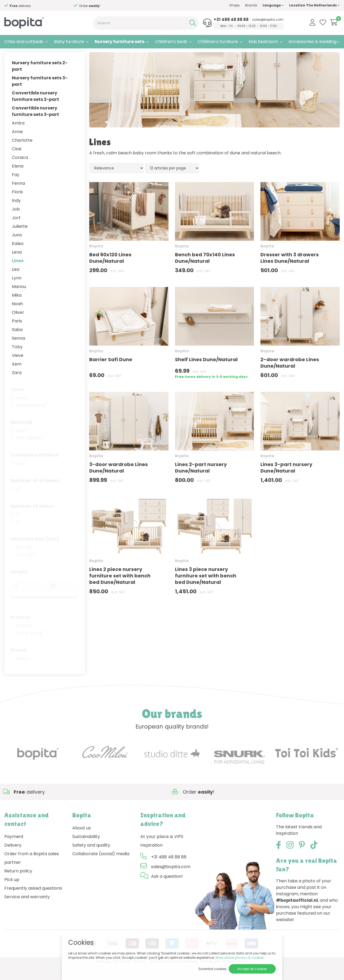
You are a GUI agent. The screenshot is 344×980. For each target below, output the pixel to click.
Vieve (18, 370)
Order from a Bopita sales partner (32, 872)
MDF (22, 445)
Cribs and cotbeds (24, 42)
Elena (18, 180)
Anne (17, 146)
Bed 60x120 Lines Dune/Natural (110, 272)
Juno (17, 249)
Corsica (20, 172)
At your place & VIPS (162, 851)
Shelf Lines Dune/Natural (206, 374)
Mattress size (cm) (35, 553)
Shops (234, 5)
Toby (17, 361)
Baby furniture (69, 42)
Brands (251, 5)
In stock (21, 631)
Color (18, 404)
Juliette (20, 241)
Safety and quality (91, 859)
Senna (18, 352)
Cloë (17, 163)
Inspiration (151, 859)
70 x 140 (26, 569)
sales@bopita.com (268, 20)
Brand (19, 664)
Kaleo (18, 258)
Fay (16, 189)
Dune (23, 412)
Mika (17, 309)
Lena (17, 266)
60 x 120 (26, 562)
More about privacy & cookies (240, 958)
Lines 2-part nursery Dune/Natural (201, 482)
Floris (17, 206)
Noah (17, 318)
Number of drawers (36, 495)
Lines (18, 275)
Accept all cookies (252, 969)
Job (16, 223)
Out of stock (31, 647)
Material (21, 436)
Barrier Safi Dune (111, 374)
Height (19, 586)
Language (273, 5)
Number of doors (32, 520)
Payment (14, 851)
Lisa (16, 284)
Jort (16, 232)
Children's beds (171, 42)
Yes (21, 478)
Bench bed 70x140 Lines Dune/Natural (205, 272)
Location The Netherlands (314, 5)
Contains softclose (35, 469)
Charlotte (22, 155)
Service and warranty (27, 911)
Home (10, 55)
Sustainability (86, 851)
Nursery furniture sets (119, 42)
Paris (17, 335)
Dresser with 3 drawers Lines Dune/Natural (290, 272)
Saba (17, 344)
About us (82, 842)
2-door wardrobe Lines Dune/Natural (290, 377)
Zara (17, 387)
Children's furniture (218, 42)
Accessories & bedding (312, 42)
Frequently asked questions (33, 902)
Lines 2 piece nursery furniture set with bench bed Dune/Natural (120, 590)
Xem (17, 378)
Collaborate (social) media (101, 868)
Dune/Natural (33, 420)
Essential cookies (213, 969)
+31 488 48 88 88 (231, 20)
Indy (16, 215)
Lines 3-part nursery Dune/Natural (286, 482)
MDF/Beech (30, 452)
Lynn (17, 292)
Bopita (25, 673)
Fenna (18, 198)
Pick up (12, 894)
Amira (18, 137)
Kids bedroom (263, 42)
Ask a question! (167, 891)
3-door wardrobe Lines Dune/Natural (119, 482)
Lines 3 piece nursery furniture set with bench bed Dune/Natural (206, 590)
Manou (19, 301)
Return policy (18, 885)
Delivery (13, 859)
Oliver (18, 327)
